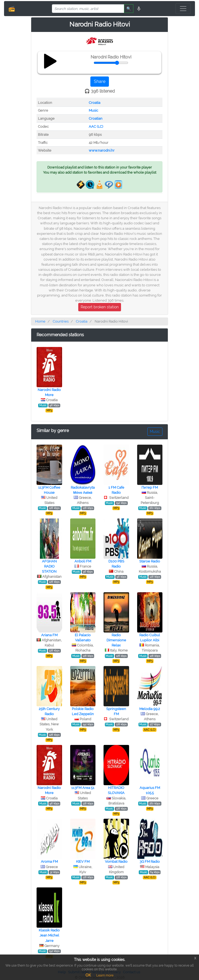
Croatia (95, 103)
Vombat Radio (116, 862)
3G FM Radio (150, 862)
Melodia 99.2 (150, 709)
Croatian (96, 118)
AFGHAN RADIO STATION (49, 566)
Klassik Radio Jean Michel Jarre (49, 935)
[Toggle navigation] (183, 9)
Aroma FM (49, 862)
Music (93, 110)
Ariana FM (49, 635)
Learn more (105, 975)
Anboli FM (83, 561)
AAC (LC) (96, 127)
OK (88, 975)
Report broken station (100, 307)
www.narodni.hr (102, 150)
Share (100, 81)
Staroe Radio (150, 561)
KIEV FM (83, 862)
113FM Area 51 (83, 788)
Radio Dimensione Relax (116, 640)
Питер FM (150, 487)
